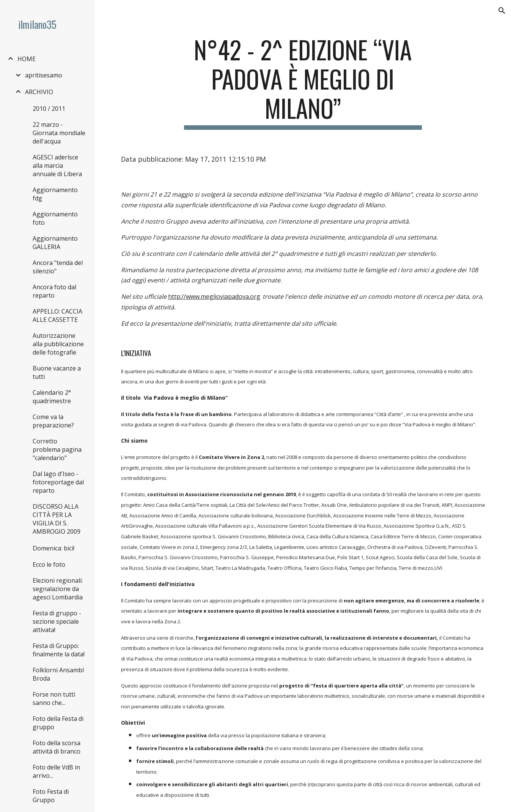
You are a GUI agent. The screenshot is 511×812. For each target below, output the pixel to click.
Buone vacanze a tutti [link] (57, 372)
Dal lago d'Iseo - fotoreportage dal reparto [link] (58, 482)
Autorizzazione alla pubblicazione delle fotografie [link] (58, 344)
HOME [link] (27, 59)
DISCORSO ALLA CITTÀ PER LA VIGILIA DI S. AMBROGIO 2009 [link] (57, 519)
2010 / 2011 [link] (49, 109)
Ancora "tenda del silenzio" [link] (58, 267)
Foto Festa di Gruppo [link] (51, 796)
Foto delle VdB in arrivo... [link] (56, 771)
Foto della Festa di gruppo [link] (58, 723)
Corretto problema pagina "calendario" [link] (57, 449)
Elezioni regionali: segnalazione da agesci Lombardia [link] (58, 589)
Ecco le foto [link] (49, 564)
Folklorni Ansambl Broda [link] (58, 674)
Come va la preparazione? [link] (53, 421)
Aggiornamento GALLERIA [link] (55, 243)
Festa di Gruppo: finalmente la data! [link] (59, 650)
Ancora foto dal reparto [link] (54, 291)
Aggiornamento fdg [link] (55, 194)
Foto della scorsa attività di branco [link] (57, 747)
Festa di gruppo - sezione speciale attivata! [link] (57, 621)
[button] (502, 11)
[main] (303, 82)
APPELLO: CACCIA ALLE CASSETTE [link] (57, 315)
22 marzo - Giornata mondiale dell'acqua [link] (59, 133)
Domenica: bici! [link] (53, 548)
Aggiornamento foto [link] (55, 218)
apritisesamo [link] (44, 75)
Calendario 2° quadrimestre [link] (52, 397)
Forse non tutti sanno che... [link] (54, 698)
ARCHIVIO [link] (39, 92)
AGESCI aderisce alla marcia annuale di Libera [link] (57, 166)
